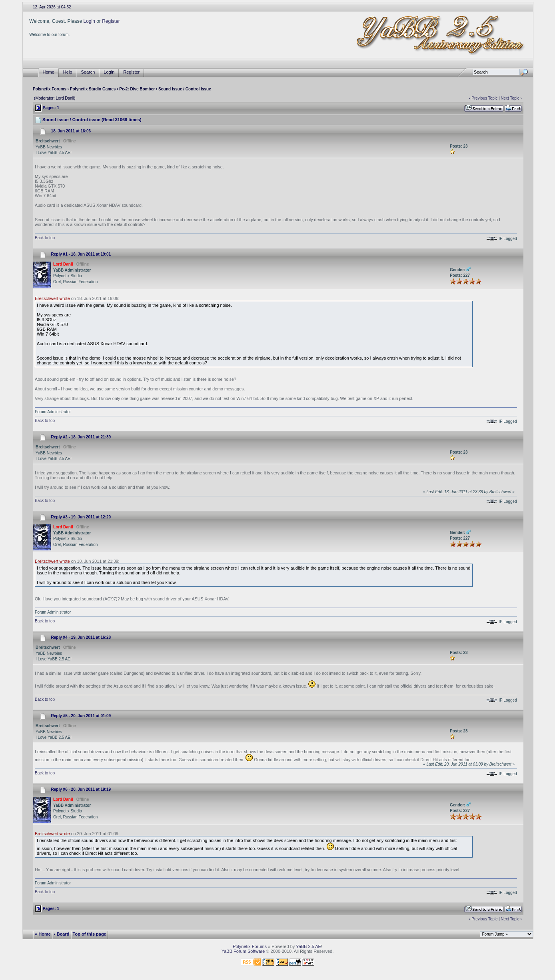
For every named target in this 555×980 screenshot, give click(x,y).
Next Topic (510, 98)
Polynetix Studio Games (93, 89)
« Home (43, 934)
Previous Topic (484, 98)
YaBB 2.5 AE (308, 946)
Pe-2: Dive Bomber (137, 89)
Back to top (45, 238)
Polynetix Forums (50, 89)
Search (88, 72)
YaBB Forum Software (243, 951)
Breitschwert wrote (52, 298)
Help (68, 72)
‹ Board (62, 934)
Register (111, 21)
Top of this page (90, 934)
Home (49, 72)
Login (89, 21)
